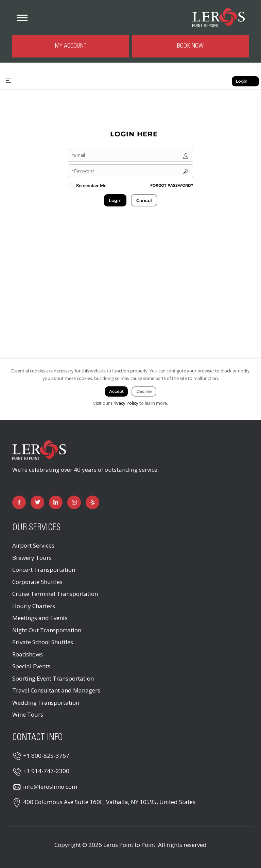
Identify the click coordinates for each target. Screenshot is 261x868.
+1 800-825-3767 (46, 756)
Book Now (190, 46)
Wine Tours (28, 714)
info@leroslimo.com (50, 787)
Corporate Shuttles (37, 582)
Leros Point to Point (129, 845)
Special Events (31, 666)
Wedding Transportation (46, 703)
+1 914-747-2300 (46, 771)
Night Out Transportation (47, 630)
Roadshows (28, 654)
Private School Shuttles (43, 642)
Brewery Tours (32, 558)
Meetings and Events (40, 618)
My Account (71, 46)
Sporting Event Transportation (53, 678)
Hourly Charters (34, 606)
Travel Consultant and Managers (56, 690)
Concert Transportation (44, 570)
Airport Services (33, 545)
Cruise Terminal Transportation (55, 594)
